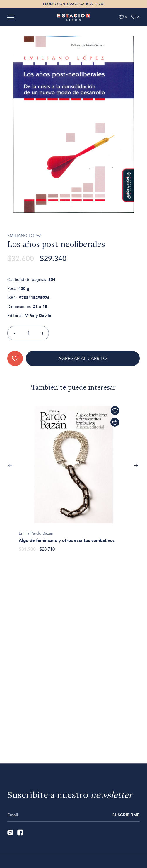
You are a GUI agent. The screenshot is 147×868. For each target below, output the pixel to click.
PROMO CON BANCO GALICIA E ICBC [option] (74, 4)
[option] (73, 148)
